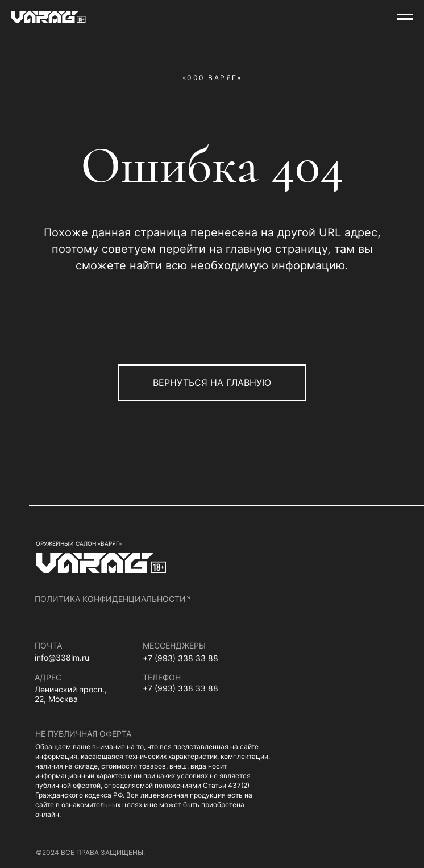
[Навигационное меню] (405, 17)
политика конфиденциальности (110, 599)
